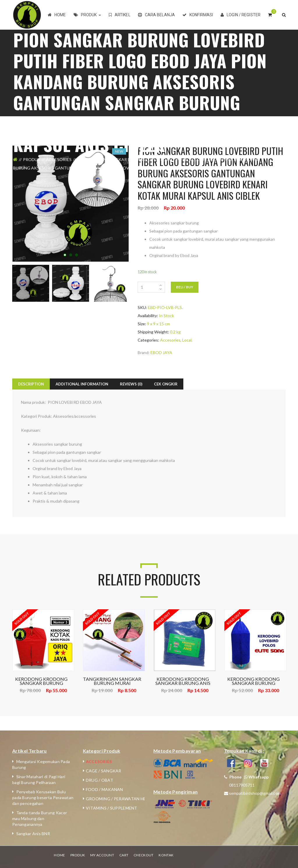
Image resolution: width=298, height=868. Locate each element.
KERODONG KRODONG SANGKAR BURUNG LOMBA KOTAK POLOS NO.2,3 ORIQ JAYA (41, 681)
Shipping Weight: (153, 332)
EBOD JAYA (161, 352)
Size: (142, 324)
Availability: (148, 316)
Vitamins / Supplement (112, 808)
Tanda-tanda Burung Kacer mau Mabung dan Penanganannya (40, 818)
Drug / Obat (100, 780)
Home (59, 855)
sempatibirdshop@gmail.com (255, 793)
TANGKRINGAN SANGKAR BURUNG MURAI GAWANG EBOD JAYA (112, 681)
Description (31, 384)
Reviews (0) (131, 384)
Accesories (59, 159)
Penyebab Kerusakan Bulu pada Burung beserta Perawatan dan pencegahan (43, 798)
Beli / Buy (185, 287)
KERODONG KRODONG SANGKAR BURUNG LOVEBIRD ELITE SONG (253, 681)
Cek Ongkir (166, 384)
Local (84, 159)
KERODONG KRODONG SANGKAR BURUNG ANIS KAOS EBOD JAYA (183, 681)
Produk (32, 159)
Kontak (166, 855)
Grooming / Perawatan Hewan (121, 799)
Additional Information (82, 384)
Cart (124, 855)
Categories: (148, 340)
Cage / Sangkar (104, 771)
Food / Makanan (104, 789)
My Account (102, 855)
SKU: (142, 307)
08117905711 (242, 785)
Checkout (143, 855)
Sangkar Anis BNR (33, 834)
